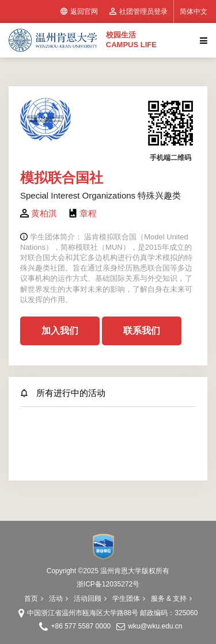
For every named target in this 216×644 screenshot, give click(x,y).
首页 (34, 599)
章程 (88, 213)
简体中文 (194, 12)
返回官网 (79, 12)
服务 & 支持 (172, 599)
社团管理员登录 (139, 12)
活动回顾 (90, 599)
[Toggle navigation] (202, 40)
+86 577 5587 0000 (81, 626)
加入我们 (60, 331)
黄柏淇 (44, 213)
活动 (58, 599)
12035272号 (121, 584)
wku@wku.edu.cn (155, 626)
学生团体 (129, 599)
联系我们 (142, 331)
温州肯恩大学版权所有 (135, 571)
